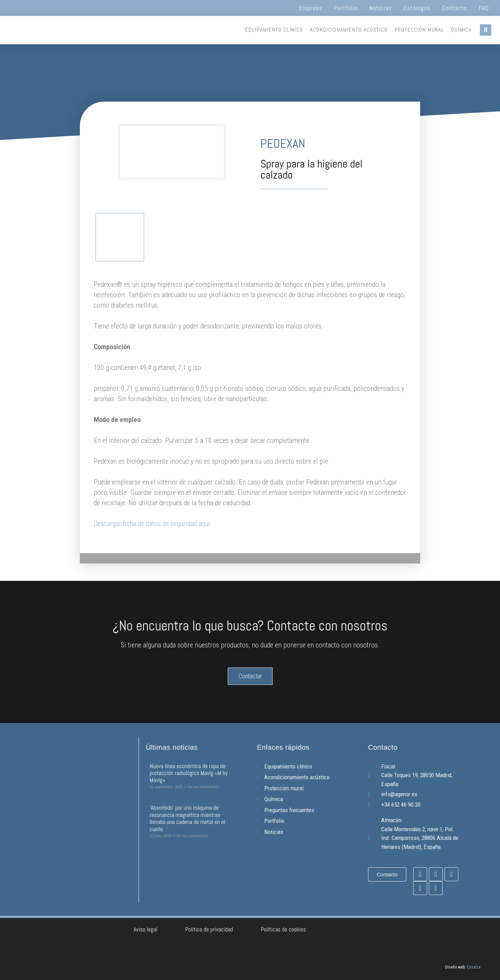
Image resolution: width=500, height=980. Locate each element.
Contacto (455, 8)
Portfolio (346, 8)
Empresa (311, 8)
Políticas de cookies (283, 929)
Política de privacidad (209, 929)
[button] (486, 30)
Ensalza (474, 967)
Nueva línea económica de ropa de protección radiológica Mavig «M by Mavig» (189, 773)
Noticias (380, 8)
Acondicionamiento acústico (349, 30)
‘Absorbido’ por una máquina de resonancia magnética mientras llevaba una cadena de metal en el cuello (187, 818)
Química (461, 30)
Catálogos (417, 8)
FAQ (484, 8)
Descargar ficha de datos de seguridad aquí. (153, 524)
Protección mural (420, 30)
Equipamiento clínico (274, 30)
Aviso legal (146, 929)
